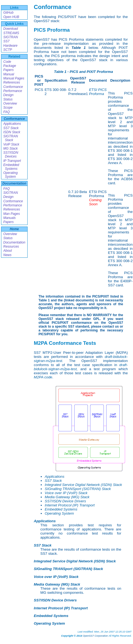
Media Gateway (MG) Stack (67, 497)
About (8, 251)
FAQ (7, 112)
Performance (13, 91)
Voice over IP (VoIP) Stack (66, 493)
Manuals (9, 218)
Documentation (14, 183)
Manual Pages (14, 78)
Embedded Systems (11, 167)
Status (8, 99)
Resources (11, 247)
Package (10, 66)
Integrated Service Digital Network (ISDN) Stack (83, 485)
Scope (8, 108)
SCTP (8, 50)
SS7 (6, 41)
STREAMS (11, 33)
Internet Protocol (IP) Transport (70, 505)
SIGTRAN (11, 37)
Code (7, 62)
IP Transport (12, 161)
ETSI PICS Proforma (98, 92)
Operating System (11, 175)
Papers (8, 70)
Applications (12, 124)
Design (8, 95)
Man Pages (12, 214)
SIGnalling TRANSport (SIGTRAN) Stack (78, 489)
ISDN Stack (12, 132)
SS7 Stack (11, 128)
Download (11, 29)
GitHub (8, 13)
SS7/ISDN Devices (11, 155)
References (12, 82)
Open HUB (11, 17)
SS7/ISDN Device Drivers (65, 501)
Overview (10, 103)
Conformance (13, 87)
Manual (9, 74)
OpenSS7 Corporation (95, 636)
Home (14, 229)
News (7, 255)
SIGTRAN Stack (11, 138)
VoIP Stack (11, 144)
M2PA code (43, 377)
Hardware (10, 46)
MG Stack (11, 149)
